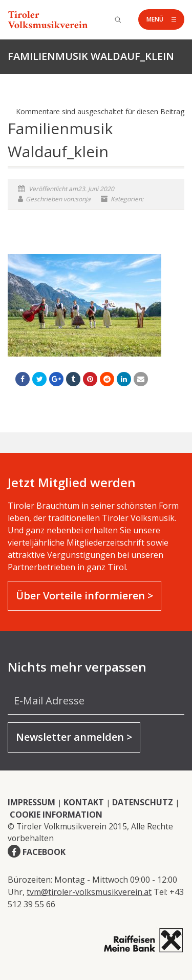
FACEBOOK (44, 852)
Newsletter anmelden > (74, 737)
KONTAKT (84, 802)
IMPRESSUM (31, 802)
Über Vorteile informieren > (84, 596)
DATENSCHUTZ (143, 802)
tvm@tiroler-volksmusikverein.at (89, 892)
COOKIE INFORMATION (56, 815)
